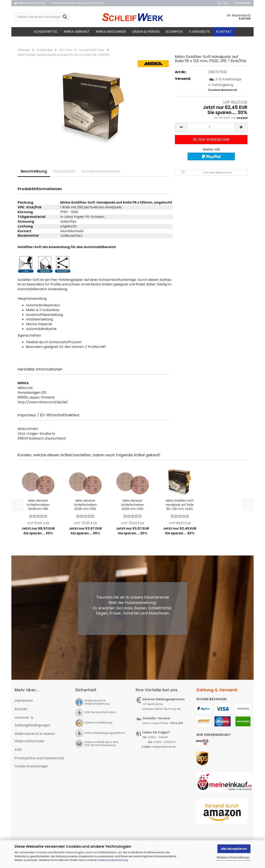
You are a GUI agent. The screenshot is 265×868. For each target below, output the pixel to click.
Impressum (24, 701)
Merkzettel (243, 3)
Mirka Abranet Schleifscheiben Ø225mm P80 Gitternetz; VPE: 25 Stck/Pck (38, 505)
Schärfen (174, 32)
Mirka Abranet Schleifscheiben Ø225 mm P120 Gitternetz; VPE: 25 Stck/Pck (133, 505)
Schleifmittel (46, 32)
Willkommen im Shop (30, 3)
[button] (181, 127)
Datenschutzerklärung (113, 860)
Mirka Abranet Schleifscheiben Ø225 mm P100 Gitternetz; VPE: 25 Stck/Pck (85, 505)
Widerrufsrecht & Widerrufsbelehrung (97, 702)
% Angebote (199, 32)
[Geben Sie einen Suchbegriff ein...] (65, 17)
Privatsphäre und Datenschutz (39, 758)
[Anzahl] (211, 127)
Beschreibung (34, 171)
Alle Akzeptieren (234, 849)
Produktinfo (64, 171)
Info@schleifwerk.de (163, 747)
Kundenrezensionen (101, 171)
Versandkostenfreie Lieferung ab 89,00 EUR (78, 3)
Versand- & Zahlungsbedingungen (32, 721)
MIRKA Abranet (77, 32)
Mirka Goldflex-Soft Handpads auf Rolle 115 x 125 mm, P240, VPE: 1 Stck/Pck (180, 505)
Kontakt (224, 32)
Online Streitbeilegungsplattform (105, 733)
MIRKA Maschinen (111, 32)
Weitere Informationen (233, 857)
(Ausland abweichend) (223, 90)
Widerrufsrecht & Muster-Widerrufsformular (36, 738)
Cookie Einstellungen (31, 766)
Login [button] (223, 3)
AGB (18, 750)
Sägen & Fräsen (146, 32)
